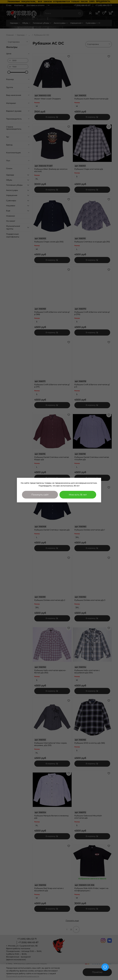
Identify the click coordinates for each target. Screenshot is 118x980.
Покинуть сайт (40, 495)
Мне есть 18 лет (78, 495)
